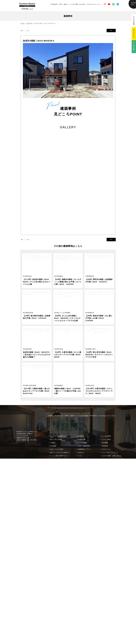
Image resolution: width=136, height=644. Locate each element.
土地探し (53, 443)
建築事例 (81, 436)
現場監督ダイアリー (85, 449)
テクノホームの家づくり (58, 436)
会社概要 (105, 443)
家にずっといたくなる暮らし (60, 453)
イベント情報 (82, 443)
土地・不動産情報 (84, 446)
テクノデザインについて (110, 453)
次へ (28, 31)
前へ (22, 31)
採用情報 (105, 446)
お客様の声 (82, 439)
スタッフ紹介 (106, 439)
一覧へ (111, 30)
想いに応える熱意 (56, 439)
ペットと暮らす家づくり (58, 456)
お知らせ (81, 453)
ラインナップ (55, 459)
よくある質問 (106, 436)
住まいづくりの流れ (57, 449)
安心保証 (53, 446)
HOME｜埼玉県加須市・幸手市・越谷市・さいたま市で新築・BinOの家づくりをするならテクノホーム (82, 416)
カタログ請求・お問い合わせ (112, 456)
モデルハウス (106, 449)
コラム (80, 456)
